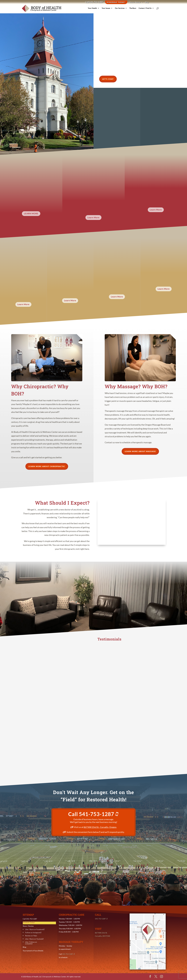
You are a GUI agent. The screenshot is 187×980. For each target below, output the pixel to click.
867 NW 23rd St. (101, 933)
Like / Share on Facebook (34, 929)
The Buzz (128, 10)
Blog (147, 2)
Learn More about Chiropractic (47, 466)
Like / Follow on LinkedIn (31, 943)
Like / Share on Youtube (34, 939)
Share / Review (135, 2)
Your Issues (102, 10)
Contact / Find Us (140, 10)
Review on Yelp (31, 936)
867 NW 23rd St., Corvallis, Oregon (100, 827)
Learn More (31, 214)
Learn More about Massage (140, 451)
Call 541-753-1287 (94, 2)
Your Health (88, 10)
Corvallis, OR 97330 (102, 936)
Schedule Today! (116, 2)
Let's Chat (108, 79)
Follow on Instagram (33, 932)
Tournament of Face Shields (33, 951)
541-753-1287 (99, 814)
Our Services (115, 10)
